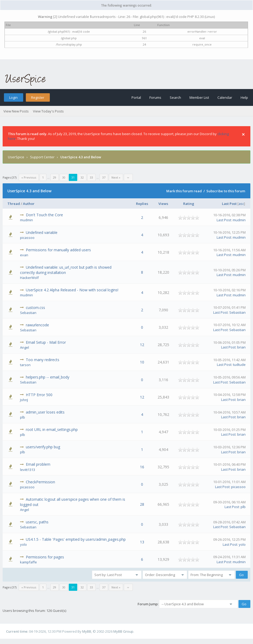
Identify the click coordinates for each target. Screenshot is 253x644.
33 (91, 177)
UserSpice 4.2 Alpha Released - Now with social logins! (72, 290)
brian (241, 347)
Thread (14, 204)
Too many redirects (43, 360)
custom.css (35, 308)
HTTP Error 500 (39, 395)
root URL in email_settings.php (52, 429)
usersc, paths (37, 522)
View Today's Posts (48, 111)
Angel (25, 347)
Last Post (229, 204)
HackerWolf (29, 278)
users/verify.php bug (43, 447)
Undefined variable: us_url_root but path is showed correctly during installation (66, 270)
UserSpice (16, 157)
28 (142, 504)
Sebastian (28, 313)
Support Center (42, 157)
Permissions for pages (45, 557)
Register (38, 97)
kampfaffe (28, 562)
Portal (136, 97)
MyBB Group (123, 631)
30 (64, 177)
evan (24, 255)
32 (82, 177)
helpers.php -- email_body (48, 377)
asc (241, 204)
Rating (189, 204)
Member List (199, 97)
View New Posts (16, 111)
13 (142, 542)
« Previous (29, 177)
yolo (23, 544)
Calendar (225, 97)
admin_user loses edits (45, 412)
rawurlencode (37, 325)
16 (142, 467)
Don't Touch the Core (44, 215)
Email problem (38, 464)
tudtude (239, 365)
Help (244, 97)
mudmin (26, 220)
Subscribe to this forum (226, 191)
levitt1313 (28, 470)
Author (29, 204)
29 (55, 177)
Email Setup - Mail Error (46, 342)
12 (142, 345)
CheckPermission (40, 482)
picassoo (27, 238)
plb (23, 417)
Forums (155, 97)
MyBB (87, 631)
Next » (116, 177)
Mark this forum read (184, 191)
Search (175, 97)
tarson (25, 365)
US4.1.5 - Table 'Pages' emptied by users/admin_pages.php (76, 539)
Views (163, 204)
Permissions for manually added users (58, 250)
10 (142, 362)
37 (104, 177)
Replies (142, 204)
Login (13, 97)
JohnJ (24, 400)
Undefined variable (42, 232)
